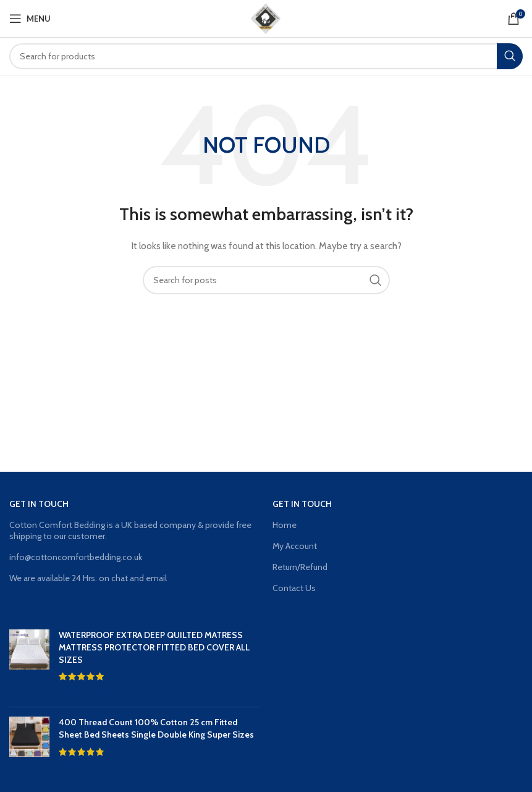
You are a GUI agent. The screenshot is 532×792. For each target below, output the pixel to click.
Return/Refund (300, 567)
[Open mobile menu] (30, 19)
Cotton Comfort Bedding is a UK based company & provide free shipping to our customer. (130, 530)
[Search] (266, 56)
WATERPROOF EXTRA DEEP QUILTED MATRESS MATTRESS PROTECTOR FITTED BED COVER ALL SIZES (154, 647)
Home (285, 525)
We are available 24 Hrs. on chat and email (88, 578)
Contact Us (294, 588)
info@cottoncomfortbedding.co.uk (76, 557)
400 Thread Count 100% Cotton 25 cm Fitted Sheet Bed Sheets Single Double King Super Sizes (156, 728)
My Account (295, 546)
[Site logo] (266, 17)
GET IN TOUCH (39, 504)
